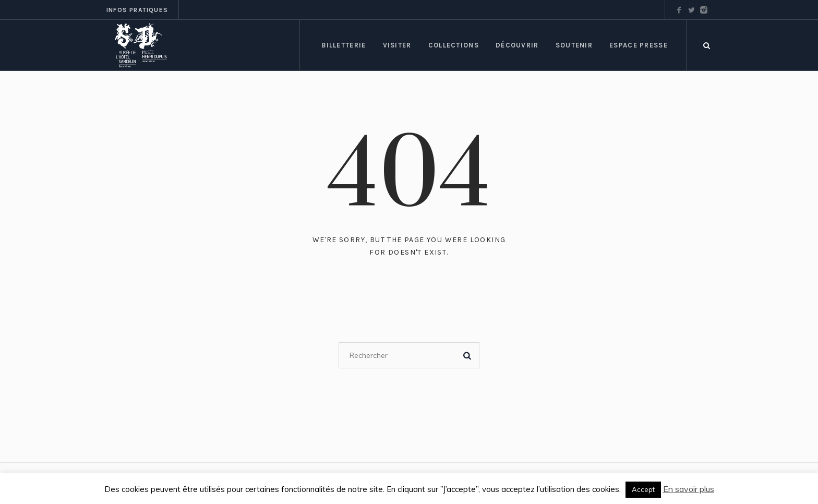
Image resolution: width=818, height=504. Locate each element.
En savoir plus (689, 489)
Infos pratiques (137, 10)
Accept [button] (643, 489)
